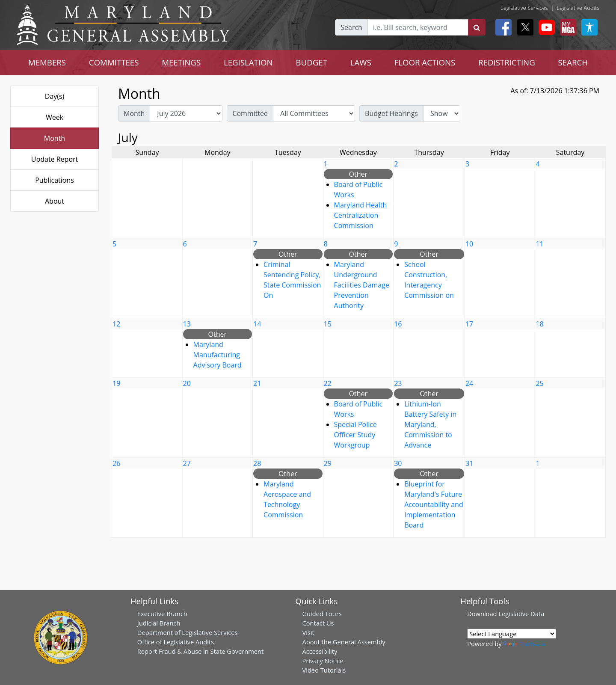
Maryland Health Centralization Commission (361, 215)
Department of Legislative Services (188, 632)
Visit (308, 632)
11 (539, 244)
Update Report (55, 159)
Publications (55, 180)
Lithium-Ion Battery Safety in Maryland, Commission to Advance (430, 424)
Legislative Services (524, 8)
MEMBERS (47, 62)
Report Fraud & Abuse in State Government (200, 651)
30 (398, 463)
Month (55, 138)
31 (469, 463)
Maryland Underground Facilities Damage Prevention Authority (362, 285)
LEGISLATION (248, 62)
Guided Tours (322, 614)
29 (328, 463)
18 (539, 324)
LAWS (361, 62)
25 (539, 383)
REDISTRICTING (507, 62)
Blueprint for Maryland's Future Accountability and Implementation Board (434, 504)
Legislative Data (521, 614)
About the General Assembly (344, 642)
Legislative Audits (578, 8)
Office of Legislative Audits (176, 642)
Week (55, 117)
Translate (524, 643)
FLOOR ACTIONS (425, 62)
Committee (250, 113)
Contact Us (318, 623)
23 (398, 383)
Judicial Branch (159, 623)
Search (351, 27)
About (55, 201)
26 (116, 463)
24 (469, 383)
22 (328, 383)
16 (398, 324)
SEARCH (573, 62)
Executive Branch (162, 614)
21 (257, 383)
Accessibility (320, 651)
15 (328, 324)
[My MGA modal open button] (566, 27)
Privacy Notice (323, 661)
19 (116, 383)
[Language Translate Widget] (512, 634)
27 (187, 463)
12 (116, 324)
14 (257, 324)
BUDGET (312, 62)
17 (469, 324)
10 (469, 244)
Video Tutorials (324, 670)
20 (187, 383)
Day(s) (55, 96)
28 (257, 463)
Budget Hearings (391, 113)
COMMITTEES (114, 62)
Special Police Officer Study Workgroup (355, 435)
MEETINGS (181, 62)
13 (187, 324)
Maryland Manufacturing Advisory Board (218, 355)
